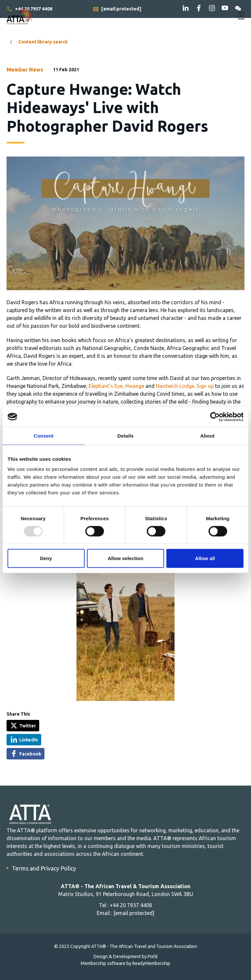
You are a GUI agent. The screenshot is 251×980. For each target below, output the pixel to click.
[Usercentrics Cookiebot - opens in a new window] (215, 417)
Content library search (43, 42)
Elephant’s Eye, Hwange (116, 386)
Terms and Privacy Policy (44, 868)
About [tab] (208, 435)
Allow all (205, 558)
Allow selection (125, 558)
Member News (25, 70)
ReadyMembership (151, 963)
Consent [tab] (44, 435)
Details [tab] (125, 435)
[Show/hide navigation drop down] (241, 16)
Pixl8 (153, 956)
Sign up (205, 386)
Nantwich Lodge (175, 386)
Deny (46, 558)
